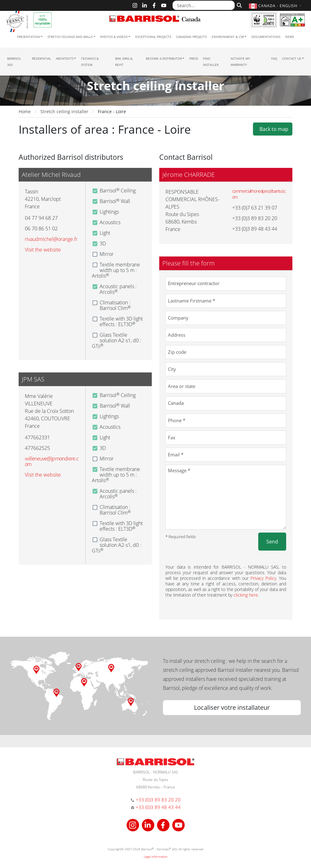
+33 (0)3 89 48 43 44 (158, 807)
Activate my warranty (240, 62)
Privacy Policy (263, 578)
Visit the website (43, 250)
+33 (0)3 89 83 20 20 (158, 800)
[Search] (239, 5)
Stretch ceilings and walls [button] (70, 37)
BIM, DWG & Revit (124, 62)
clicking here (246, 595)
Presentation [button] (29, 37)
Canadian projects (191, 37)
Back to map (273, 129)
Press (194, 58)
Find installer (211, 62)
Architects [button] (65, 58)
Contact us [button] (292, 58)
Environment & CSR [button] (228, 37)
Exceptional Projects (153, 37)
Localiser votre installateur (232, 707)
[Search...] (204, 5)
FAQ (274, 58)
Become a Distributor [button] (164, 58)
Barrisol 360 (14, 62)
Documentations (266, 37)
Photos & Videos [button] (114, 37)
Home (25, 111)
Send (272, 542)
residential (41, 58)
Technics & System (90, 62)
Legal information (156, 856)
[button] (276, 6)
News (290, 37)
